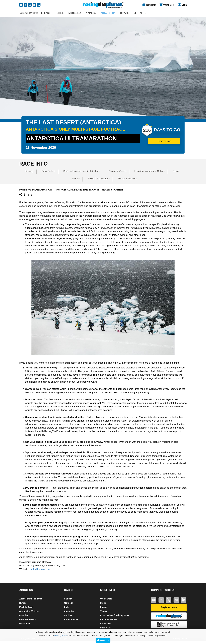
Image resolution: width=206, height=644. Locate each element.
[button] (42, 60)
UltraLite (140, 13)
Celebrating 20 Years (29, 611)
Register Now (161, 141)
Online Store (167, 5)
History (23, 603)
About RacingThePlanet (36, 13)
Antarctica (108, 13)
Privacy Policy (61, 636)
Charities (24, 615)
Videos (104, 611)
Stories (76, 179)
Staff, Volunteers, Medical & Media (82, 171)
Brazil (125, 13)
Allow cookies (103, 640)
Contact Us (106, 624)
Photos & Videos (117, 171)
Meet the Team (26, 607)
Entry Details (48, 171)
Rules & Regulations (99, 179)
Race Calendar (71, 619)
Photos (104, 607)
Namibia (91, 13)
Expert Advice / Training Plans (115, 615)
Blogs (176, 171)
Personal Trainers (127, 179)
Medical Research (28, 619)
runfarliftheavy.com (40, 569)
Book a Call (106, 628)
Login (182, 5)
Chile (60, 13)
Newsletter (149, 5)
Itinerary (29, 171)
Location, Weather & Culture (150, 171)
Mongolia (75, 13)
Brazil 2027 (69, 615)
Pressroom (25, 624)
